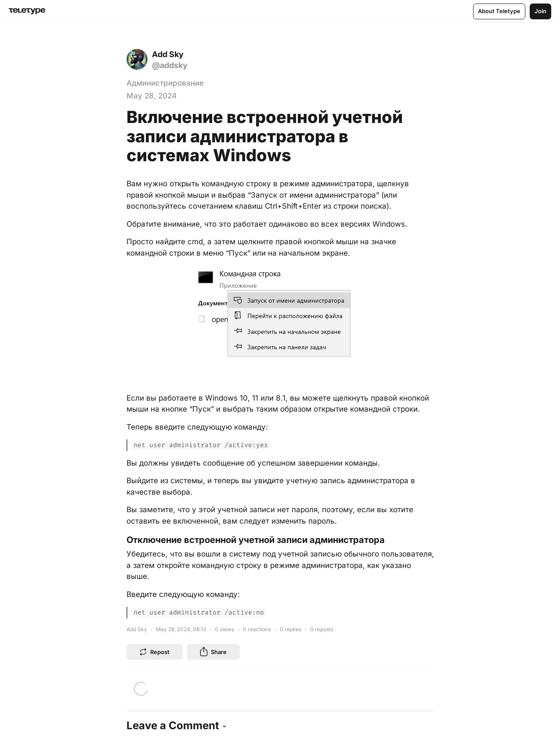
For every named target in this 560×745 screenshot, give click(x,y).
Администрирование (165, 83)
